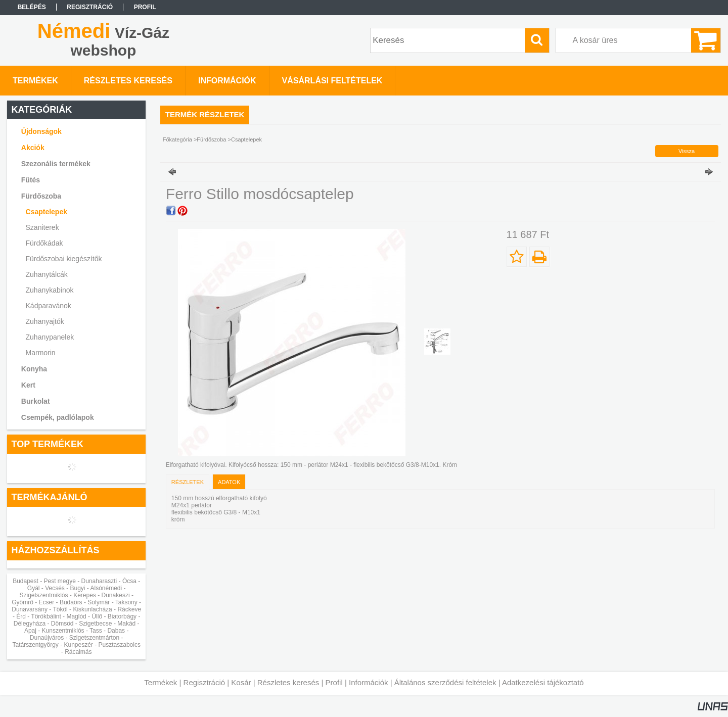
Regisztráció (204, 682)
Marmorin (41, 353)
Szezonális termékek (56, 164)
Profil (334, 682)
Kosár (241, 682)
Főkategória (177, 139)
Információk (369, 682)
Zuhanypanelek (50, 337)
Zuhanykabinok (50, 290)
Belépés (32, 7)
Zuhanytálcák (47, 274)
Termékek (161, 682)
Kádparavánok (49, 306)
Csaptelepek (47, 212)
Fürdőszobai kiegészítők (64, 259)
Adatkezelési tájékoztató (543, 682)
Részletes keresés (288, 682)
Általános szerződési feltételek (445, 682)
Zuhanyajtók (45, 321)
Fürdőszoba (211, 139)
